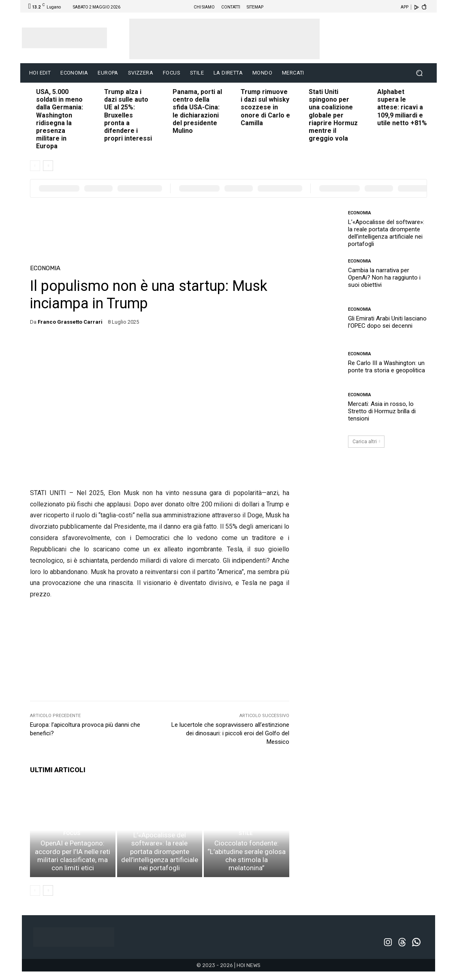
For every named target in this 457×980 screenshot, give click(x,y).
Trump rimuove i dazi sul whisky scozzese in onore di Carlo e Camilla (265, 107)
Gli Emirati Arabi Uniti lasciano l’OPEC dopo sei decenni (387, 322)
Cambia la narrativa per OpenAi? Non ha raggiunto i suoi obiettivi (384, 278)
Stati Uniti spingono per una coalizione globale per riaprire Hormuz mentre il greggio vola (333, 115)
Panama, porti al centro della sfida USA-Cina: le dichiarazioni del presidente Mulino (197, 111)
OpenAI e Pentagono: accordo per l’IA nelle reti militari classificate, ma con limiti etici (73, 866)
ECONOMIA (45, 268)
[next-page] (48, 166)
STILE (246, 853)
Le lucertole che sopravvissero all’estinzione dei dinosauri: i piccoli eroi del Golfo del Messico (230, 733)
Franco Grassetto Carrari (70, 322)
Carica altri (366, 442)
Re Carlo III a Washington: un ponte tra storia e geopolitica (387, 367)
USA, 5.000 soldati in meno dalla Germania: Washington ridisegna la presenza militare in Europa (60, 119)
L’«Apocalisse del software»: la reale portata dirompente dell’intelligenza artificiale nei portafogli (160, 866)
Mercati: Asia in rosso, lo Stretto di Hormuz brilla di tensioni (382, 411)
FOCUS (72, 846)
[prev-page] (35, 166)
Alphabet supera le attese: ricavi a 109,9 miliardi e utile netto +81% (402, 107)
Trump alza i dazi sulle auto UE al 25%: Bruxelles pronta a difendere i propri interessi (128, 115)
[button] (419, 73)
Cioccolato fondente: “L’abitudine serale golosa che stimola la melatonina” (247, 870)
